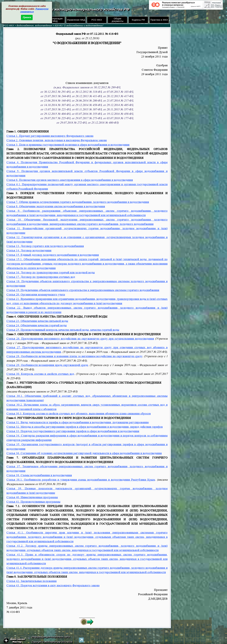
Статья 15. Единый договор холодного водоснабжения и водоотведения (53, 255)
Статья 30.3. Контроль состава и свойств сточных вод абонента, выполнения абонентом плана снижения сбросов (79, 414)
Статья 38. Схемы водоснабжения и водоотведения (39, 475)
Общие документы (117, 20)
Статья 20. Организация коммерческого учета (36, 295)
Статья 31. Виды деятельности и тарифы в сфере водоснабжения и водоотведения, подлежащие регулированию (78, 422)
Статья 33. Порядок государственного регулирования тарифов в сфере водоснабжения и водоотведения (73, 431)
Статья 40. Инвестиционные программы (32, 497)
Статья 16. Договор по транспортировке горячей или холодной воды (51, 273)
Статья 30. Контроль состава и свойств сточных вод (40, 374)
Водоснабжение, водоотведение (34, 26)
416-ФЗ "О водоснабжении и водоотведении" (79, 26)
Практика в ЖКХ (159, 20)
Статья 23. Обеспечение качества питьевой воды (37, 321)
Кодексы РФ (138, 20)
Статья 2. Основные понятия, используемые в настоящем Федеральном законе (57, 140)
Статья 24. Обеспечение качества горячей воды (37, 325)
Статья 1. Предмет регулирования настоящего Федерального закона (50, 136)
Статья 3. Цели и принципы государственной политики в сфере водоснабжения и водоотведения (68, 145)
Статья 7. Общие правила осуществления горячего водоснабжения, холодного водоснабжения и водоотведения (78, 202)
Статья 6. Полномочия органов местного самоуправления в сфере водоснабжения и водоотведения (70, 180)
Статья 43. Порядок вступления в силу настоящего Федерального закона (53, 586)
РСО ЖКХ (97, 20)
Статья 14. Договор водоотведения (29, 251)
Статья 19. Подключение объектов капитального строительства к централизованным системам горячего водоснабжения (83, 290)
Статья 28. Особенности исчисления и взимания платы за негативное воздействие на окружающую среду (74, 356)
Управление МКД (76, 20)
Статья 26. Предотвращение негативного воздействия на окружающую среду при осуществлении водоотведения (80, 339)
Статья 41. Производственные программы (33, 502)
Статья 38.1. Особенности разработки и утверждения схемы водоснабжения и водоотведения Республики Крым (81, 480)
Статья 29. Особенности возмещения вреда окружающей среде (47, 365)
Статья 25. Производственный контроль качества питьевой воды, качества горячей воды (63, 330)
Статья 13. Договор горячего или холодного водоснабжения (45, 246)
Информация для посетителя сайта (51, 637)
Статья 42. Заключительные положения (32, 581)
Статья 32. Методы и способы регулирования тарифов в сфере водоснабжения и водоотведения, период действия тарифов (85, 427)
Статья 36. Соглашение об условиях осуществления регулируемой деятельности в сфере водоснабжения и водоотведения (84, 453)
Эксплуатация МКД (55, 20)
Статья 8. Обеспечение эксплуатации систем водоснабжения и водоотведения (56, 206)
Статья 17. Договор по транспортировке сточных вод (41, 277)
